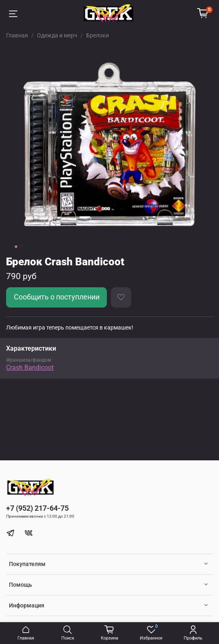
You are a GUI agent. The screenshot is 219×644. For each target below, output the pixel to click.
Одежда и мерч (57, 35)
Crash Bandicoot (30, 368)
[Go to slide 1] (16, 247)
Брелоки (98, 35)
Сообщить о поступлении (57, 297)
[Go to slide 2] (22, 247)
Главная (17, 35)
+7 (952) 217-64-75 (37, 508)
